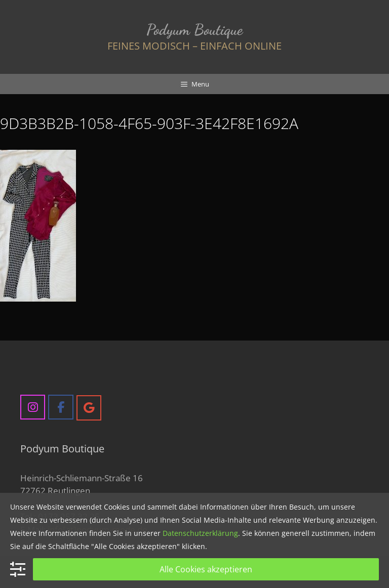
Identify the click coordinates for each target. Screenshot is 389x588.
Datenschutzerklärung (200, 533)
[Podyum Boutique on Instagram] (33, 407)
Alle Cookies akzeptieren (206, 569)
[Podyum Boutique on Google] (89, 408)
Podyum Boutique (194, 29)
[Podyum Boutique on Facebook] (61, 407)
